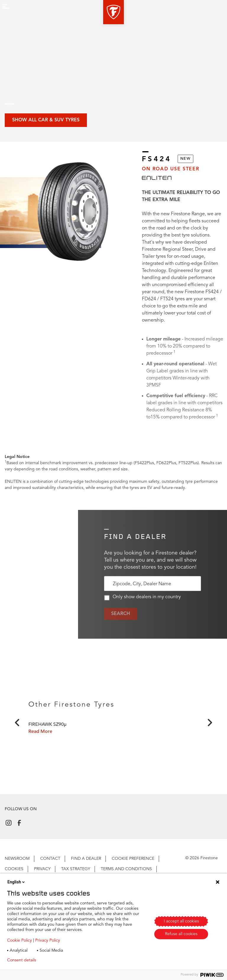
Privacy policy (58, 960)
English (17, 882)
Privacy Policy (48, 940)
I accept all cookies (181, 921)
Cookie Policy (20, 940)
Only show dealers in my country (142, 598)
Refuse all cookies (181, 934)
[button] (113, 12)
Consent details (22, 960)
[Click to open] (113, 760)
